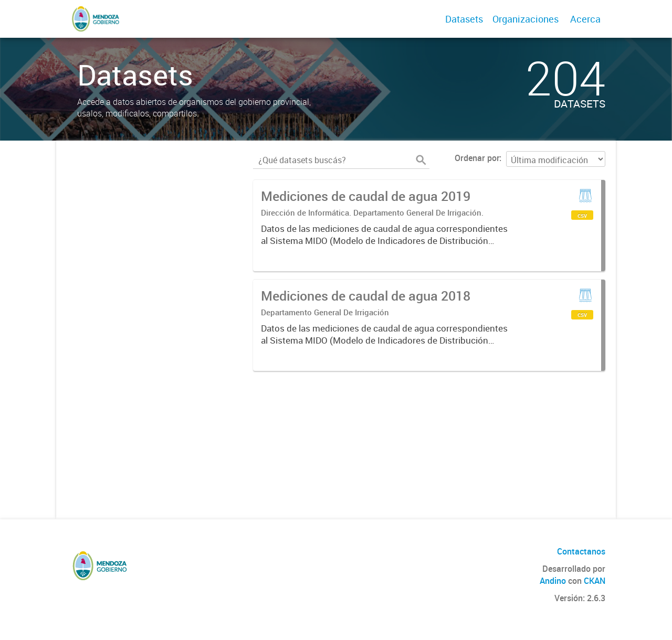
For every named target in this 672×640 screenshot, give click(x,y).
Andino (553, 581)
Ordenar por (477, 158)
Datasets (464, 19)
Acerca (585, 19)
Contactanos (581, 551)
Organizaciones (526, 19)
